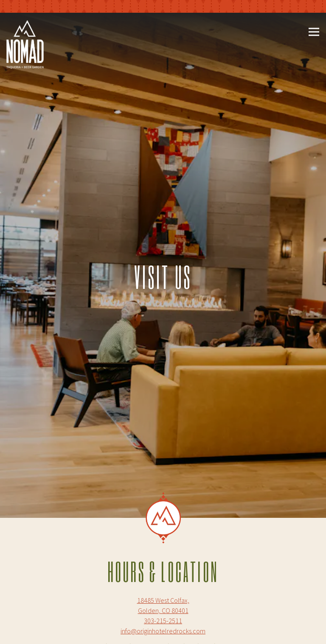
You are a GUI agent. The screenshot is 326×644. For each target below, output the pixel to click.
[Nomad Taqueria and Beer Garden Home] (25, 44)
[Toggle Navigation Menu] (314, 32)
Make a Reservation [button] (164, 631)
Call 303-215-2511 (164, 607)
